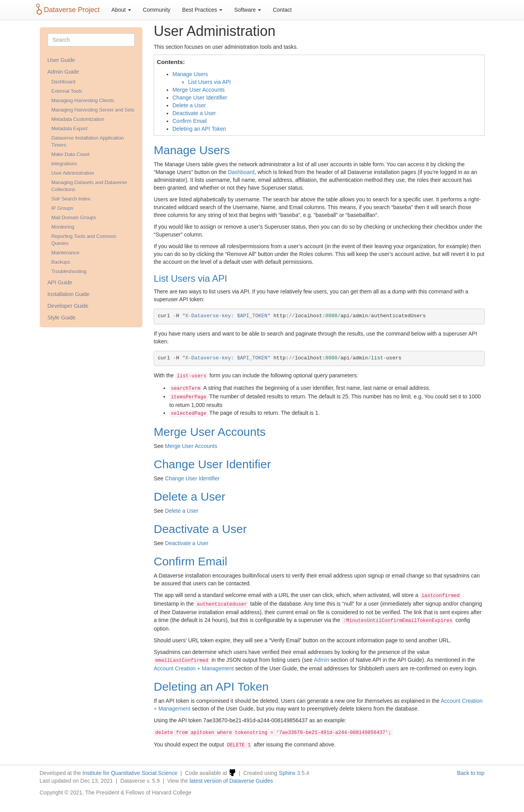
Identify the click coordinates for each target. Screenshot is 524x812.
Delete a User (189, 105)
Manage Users (190, 74)
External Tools (67, 91)
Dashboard (64, 82)
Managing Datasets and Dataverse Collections (89, 186)
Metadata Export (69, 129)
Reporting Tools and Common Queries (84, 240)
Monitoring (63, 227)
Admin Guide (63, 72)
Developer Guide (68, 306)
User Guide (61, 60)
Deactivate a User (194, 113)
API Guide (60, 283)
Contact (282, 10)
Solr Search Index (71, 199)
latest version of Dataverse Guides (231, 781)
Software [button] (248, 10)
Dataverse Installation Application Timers (88, 142)
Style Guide (62, 318)
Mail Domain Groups (74, 218)
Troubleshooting (69, 272)
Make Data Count (71, 155)
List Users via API (210, 82)
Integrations (64, 164)
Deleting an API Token (199, 129)
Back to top (471, 773)
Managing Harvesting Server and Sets (93, 110)
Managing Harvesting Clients (83, 101)
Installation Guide (69, 294)
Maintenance (66, 253)
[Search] (91, 40)
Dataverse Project (72, 10)
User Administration (73, 173)
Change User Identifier (200, 98)
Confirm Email (190, 121)
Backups (61, 262)
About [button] (121, 10)
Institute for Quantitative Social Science (130, 773)
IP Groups (62, 208)
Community (157, 10)
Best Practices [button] (202, 10)
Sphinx (287, 773)
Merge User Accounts (199, 90)
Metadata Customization (78, 119)
